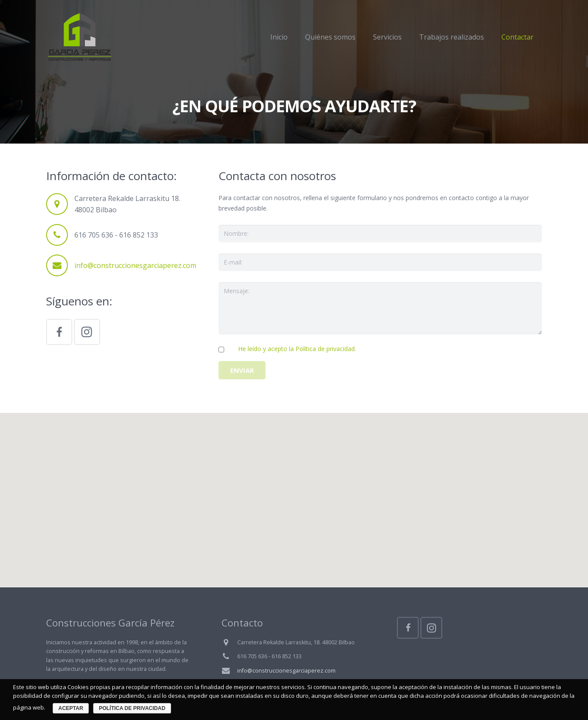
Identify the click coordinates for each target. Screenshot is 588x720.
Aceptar (71, 708)
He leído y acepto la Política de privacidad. (297, 349)
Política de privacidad (132, 708)
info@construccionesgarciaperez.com (135, 265)
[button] (294, 492)
